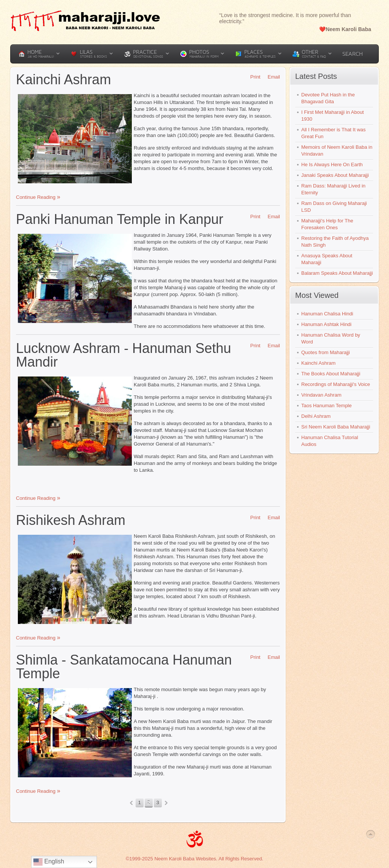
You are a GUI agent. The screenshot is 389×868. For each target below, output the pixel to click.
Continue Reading (36, 197)
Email (271, 77)
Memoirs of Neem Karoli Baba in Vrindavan (337, 150)
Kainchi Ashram (63, 80)
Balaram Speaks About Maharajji (337, 273)
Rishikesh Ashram (71, 520)
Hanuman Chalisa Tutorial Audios (330, 441)
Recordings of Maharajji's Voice (336, 384)
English (49, 862)
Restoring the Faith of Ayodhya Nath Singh (335, 242)
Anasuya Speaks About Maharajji (327, 259)
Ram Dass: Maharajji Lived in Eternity (333, 189)
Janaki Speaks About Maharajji (335, 175)
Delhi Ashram (316, 416)
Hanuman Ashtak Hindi (326, 324)
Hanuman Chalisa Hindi (327, 314)
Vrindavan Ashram (321, 395)
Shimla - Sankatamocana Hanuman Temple (124, 667)
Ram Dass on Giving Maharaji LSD (334, 207)
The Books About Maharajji (331, 374)
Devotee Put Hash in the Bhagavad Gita (328, 98)
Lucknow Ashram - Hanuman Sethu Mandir (123, 355)
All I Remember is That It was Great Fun (334, 133)
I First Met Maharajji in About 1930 (333, 116)
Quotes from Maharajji (326, 352)
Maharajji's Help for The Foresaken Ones (327, 224)
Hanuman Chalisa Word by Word (331, 338)
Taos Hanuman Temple (327, 406)
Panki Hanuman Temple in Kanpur (120, 219)
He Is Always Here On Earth (332, 165)
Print (253, 77)
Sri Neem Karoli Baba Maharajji (336, 427)
